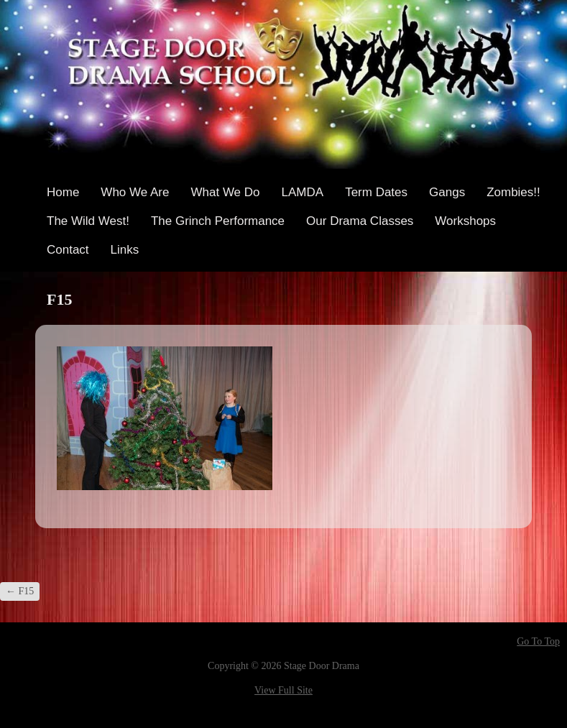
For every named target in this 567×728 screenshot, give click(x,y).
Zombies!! (513, 192)
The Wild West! (88, 221)
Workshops (465, 221)
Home (63, 192)
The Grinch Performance (218, 221)
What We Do (225, 192)
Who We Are (135, 192)
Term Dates (376, 192)
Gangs (447, 192)
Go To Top (538, 642)
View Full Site (283, 690)
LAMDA (303, 192)
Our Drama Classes (360, 221)
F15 (20, 591)
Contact (68, 250)
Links (125, 250)
